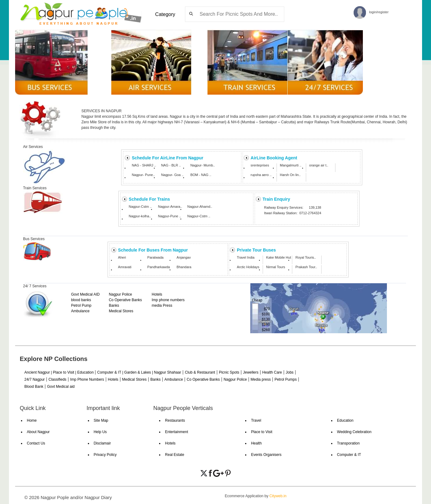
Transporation (348, 443)
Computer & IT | (111, 372)
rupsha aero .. (261, 175)
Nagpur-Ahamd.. (200, 207)
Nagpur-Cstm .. (140, 207)
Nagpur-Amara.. (170, 207)
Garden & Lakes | (139, 372)
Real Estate (174, 455)
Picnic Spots (229, 372)
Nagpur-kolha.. (140, 216)
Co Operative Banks (125, 300)
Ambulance (80, 311)
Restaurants (175, 420)
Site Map (101, 420)
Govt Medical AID (85, 294)
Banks (114, 305)
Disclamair (102, 443)
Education (86, 372)
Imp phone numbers (168, 300)
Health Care (272, 372)
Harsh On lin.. (290, 175)
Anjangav (184, 258)
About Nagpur (38, 432)
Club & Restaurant (200, 372)
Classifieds (57, 379)
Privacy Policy (105, 455)
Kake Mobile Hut (279, 258)
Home (32, 420)
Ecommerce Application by (256, 496)
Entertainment (177, 432)
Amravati (125, 267)
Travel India (246, 258)
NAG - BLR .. (171, 165)
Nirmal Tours (276, 267)
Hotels (157, 294)
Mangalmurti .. (291, 165)
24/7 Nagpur (35, 379)
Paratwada (156, 258)
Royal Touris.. (306, 258)
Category (165, 14)
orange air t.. (319, 165)
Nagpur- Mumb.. (202, 165)
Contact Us (36, 443)
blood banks (81, 300)
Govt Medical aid (61, 387)
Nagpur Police (120, 294)
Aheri (122, 258)
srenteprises (260, 165)
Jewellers (251, 372)
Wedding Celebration (354, 432)
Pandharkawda (159, 267)
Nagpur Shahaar (167, 372)
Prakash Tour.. (306, 267)
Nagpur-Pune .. (170, 216)
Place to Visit (262, 432)
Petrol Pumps (285, 379)
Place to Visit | (65, 372)
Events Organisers (266, 455)
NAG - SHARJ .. (144, 165)
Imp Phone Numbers (87, 379)
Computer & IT (349, 455)
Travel (256, 420)
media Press (162, 305)
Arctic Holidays (248, 267)
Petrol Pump (81, 305)
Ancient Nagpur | (39, 372)
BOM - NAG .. (201, 175)
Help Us (100, 432)
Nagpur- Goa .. (172, 175)
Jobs (290, 372)
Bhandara (184, 267)
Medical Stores (121, 311)
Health (256, 443)
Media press (261, 379)
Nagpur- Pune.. (143, 175)
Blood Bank (34, 387)
